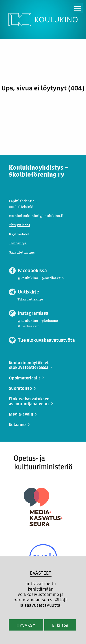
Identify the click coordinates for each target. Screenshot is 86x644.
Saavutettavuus (22, 252)
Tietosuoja (18, 243)
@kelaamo (49, 320)
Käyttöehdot (19, 234)
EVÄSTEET (41, 573)
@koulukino (28, 278)
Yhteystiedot (20, 225)
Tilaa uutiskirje (30, 299)
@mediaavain (53, 278)
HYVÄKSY (26, 625)
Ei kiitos (60, 625)
